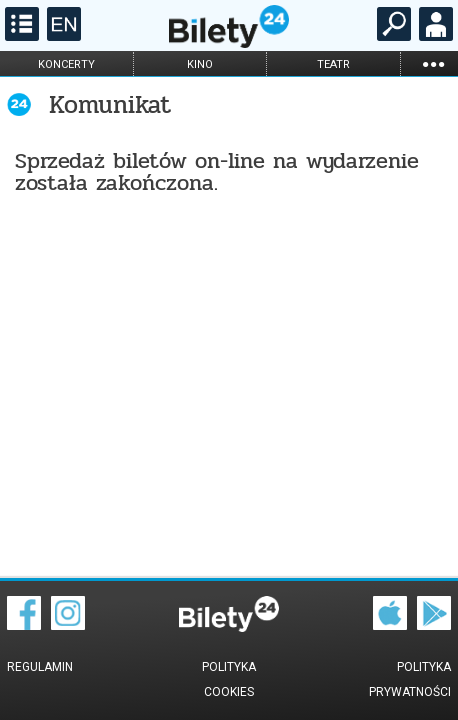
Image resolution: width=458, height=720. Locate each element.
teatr (333, 64)
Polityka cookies (229, 679)
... (433, 63)
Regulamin (40, 667)
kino (200, 64)
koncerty (66, 64)
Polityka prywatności (410, 679)
